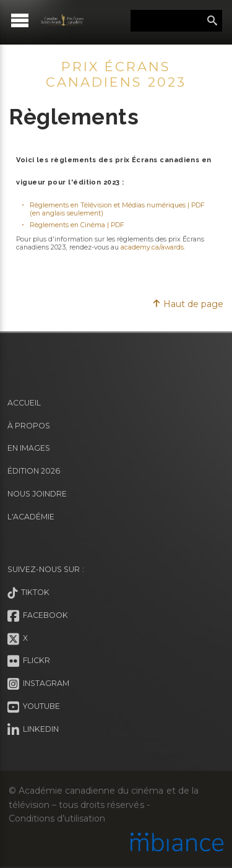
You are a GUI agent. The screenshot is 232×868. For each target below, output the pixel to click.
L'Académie (31, 517)
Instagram (38, 684)
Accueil (24, 403)
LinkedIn (33, 730)
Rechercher (212, 21)
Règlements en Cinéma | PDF (77, 225)
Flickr (29, 661)
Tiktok (28, 593)
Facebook (38, 616)
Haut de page (188, 304)
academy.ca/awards (152, 247)
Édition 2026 (34, 471)
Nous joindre (37, 494)
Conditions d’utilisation (57, 818)
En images (29, 448)
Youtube (34, 707)
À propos (29, 426)
